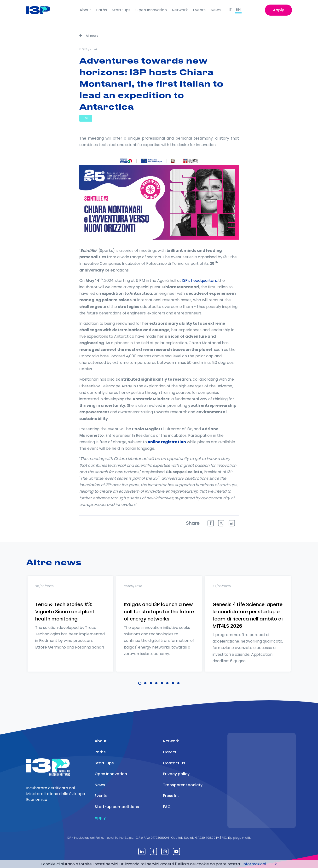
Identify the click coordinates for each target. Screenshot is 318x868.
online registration (167, 442)
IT (230, 9)
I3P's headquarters (199, 280)
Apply (278, 10)
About (85, 10)
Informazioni (254, 864)
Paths (101, 10)
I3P (86, 118)
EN (238, 9)
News (216, 10)
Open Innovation (151, 10)
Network (180, 10)
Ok (274, 864)
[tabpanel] (70, 630)
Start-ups (121, 10)
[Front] (42, 10)
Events (199, 10)
